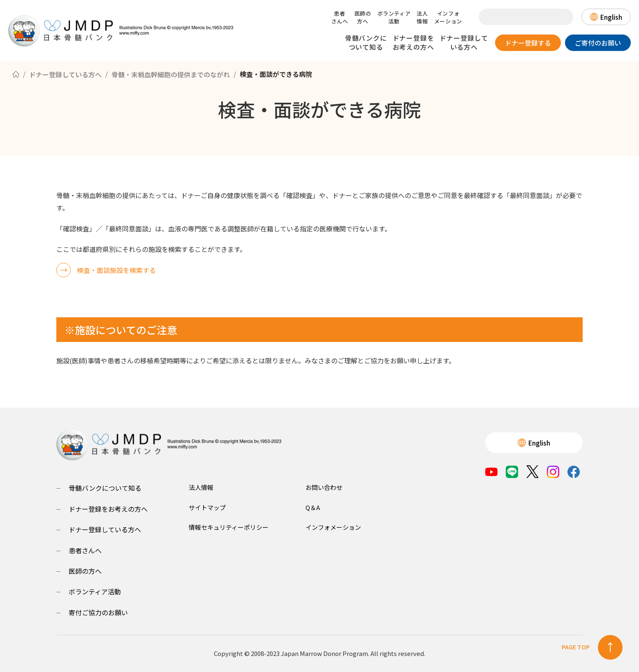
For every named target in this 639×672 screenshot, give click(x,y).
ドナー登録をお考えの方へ (413, 42)
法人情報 (422, 17)
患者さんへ (340, 17)
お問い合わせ (324, 487)
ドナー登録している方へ (464, 42)
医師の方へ (363, 17)
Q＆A (313, 507)
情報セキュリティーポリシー (229, 527)
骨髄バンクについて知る (366, 42)
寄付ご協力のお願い (98, 612)
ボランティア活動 (394, 17)
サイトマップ (207, 507)
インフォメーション (448, 17)
